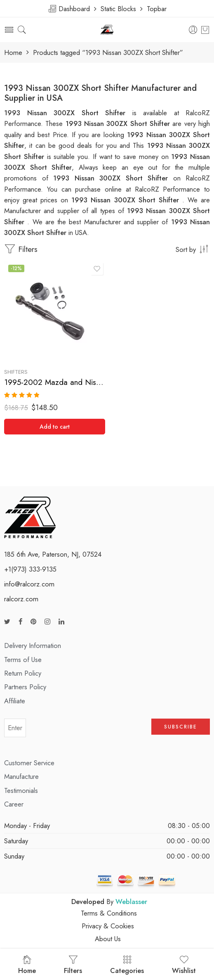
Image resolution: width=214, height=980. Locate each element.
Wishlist (184, 965)
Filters (21, 249)
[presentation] (89, 731)
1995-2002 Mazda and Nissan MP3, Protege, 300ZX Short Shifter (55, 382)
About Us (108, 939)
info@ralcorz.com (29, 584)
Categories (127, 965)
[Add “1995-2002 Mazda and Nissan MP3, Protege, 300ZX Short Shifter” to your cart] (55, 427)
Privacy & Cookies (108, 926)
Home (13, 53)
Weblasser (131, 902)
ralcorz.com (21, 599)
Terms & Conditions (109, 913)
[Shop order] (107, 249)
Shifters (16, 372)
